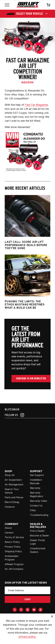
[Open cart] (48, 5)
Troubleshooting (39, 515)
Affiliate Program (14, 564)
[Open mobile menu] (7, 5)
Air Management (14, 484)
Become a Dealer (40, 535)
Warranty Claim (38, 501)
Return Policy (12, 542)
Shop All (10, 475)
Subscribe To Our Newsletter (31, 379)
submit (28, 599)
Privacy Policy (13, 547)
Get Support (37, 475)
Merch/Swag (12, 502)
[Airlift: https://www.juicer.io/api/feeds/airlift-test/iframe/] (30, 440)
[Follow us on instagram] (27, 415)
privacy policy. (28, 637)
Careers (9, 533)
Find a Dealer (37, 531)
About (8, 528)
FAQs (33, 510)
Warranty (35, 488)
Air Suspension (13, 480)
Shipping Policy (13, 551)
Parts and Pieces (14, 497)
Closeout (10, 507)
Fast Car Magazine (36, 105)
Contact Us (36, 506)
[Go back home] (28, 5)
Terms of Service (14, 537)
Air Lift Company (14, 569)
